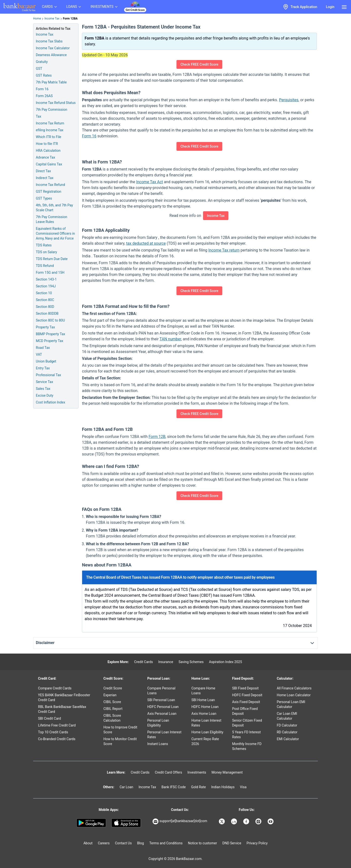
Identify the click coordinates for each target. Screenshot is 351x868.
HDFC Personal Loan (163, 707)
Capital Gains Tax (49, 164)
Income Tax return (224, 250)
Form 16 (42, 89)
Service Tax (44, 382)
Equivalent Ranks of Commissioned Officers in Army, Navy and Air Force (55, 233)
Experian (110, 695)
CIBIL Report (113, 709)
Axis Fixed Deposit (246, 702)
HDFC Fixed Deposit (247, 695)
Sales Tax (43, 389)
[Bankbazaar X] (222, 821)
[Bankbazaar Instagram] (259, 821)
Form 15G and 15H (50, 273)
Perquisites (289, 100)
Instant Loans (158, 744)
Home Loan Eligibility (207, 732)
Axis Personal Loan (162, 714)
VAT (39, 354)
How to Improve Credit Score (120, 730)
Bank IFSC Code (174, 787)
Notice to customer (202, 843)
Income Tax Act (149, 182)
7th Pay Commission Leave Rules (52, 219)
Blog (140, 843)
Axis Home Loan (204, 714)
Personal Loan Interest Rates (164, 735)
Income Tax (52, 19)
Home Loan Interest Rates (206, 723)
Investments (197, 772)
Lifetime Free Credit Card (57, 725)
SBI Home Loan (203, 700)
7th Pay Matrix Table (51, 82)
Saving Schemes (191, 662)
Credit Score (113, 688)
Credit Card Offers (168, 772)
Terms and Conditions (166, 843)
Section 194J (46, 286)
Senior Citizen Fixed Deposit (247, 723)
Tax (39, 116)
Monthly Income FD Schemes (247, 746)
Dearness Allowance (51, 55)
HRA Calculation (48, 151)
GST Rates (44, 75)
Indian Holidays (223, 787)
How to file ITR (47, 144)
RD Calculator (287, 732)
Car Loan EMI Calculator (287, 716)
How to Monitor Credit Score (120, 741)
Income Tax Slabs (49, 41)
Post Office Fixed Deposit (245, 711)
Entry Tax (43, 368)
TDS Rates (44, 245)
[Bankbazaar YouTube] (271, 821)
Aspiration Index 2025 (225, 662)
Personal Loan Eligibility (158, 723)
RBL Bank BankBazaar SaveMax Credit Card (62, 709)
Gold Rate (199, 787)
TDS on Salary (46, 252)
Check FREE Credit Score (199, 64)
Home (37, 19)
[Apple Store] (126, 823)
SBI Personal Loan (161, 700)
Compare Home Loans (203, 691)
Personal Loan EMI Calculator (291, 704)
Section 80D (45, 307)
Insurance (166, 662)
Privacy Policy (257, 843)
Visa (243, 787)
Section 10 (44, 293)
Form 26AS (44, 96)
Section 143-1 (46, 279)
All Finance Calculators (294, 688)
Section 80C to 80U (50, 320)
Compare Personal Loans (161, 691)
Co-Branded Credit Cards (57, 739)
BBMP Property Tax (50, 334)
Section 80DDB (47, 313)
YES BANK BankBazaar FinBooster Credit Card (64, 697)
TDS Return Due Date (52, 259)
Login (330, 7)
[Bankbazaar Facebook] (247, 821)
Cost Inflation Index (50, 402)
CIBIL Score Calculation (112, 718)
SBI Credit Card (49, 718)
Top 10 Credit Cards (53, 732)
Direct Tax (43, 171)
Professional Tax (48, 375)
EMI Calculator (288, 739)
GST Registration (49, 192)
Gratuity (42, 62)
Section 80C (45, 300)
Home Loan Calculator (294, 695)
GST (39, 69)
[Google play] (91, 823)
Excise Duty (45, 395)
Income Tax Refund (50, 185)
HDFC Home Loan (205, 707)
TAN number (170, 339)
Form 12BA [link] (70, 19)
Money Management (227, 772)
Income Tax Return (50, 123)
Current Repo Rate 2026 (205, 741)
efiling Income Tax (50, 130)
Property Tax (45, 327)
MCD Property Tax (49, 341)
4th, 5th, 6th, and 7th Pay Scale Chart (54, 208)
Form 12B (157, 437)
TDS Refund (45, 266)
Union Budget (46, 361)
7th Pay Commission (52, 110)
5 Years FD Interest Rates (246, 735)
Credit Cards (143, 662)
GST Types (44, 198)
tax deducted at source (146, 243)
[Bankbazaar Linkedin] (234, 821)
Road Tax (43, 348)
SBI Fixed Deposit (245, 688)
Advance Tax (45, 157)
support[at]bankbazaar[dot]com (180, 821)
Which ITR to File (49, 137)
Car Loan (127, 787)
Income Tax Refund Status (56, 103)
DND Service (232, 843)
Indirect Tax (45, 178)
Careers (104, 843)
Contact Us (123, 843)
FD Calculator (287, 725)
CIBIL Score (112, 702)
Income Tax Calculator (53, 48)
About (88, 843)
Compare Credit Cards (55, 688)
